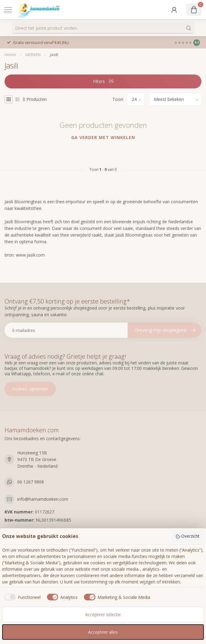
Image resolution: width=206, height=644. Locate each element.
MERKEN (33, 55)
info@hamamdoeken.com (43, 499)
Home (10, 55)
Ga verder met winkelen (103, 137)
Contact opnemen (30, 389)
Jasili (54, 55)
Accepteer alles (103, 632)
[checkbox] (21, 597)
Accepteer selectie (103, 614)
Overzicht (188, 536)
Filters (103, 81)
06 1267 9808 (31, 482)
